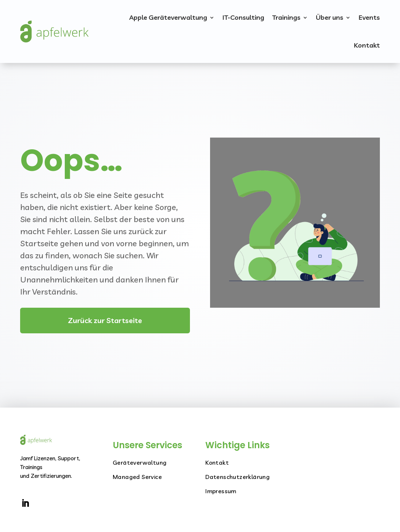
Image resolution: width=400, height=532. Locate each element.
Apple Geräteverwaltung (168, 17)
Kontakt (367, 45)
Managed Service (137, 477)
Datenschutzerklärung (238, 477)
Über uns (330, 17)
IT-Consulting (243, 17)
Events (369, 17)
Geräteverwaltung (140, 462)
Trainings (286, 17)
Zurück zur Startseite (105, 320)
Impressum (221, 491)
